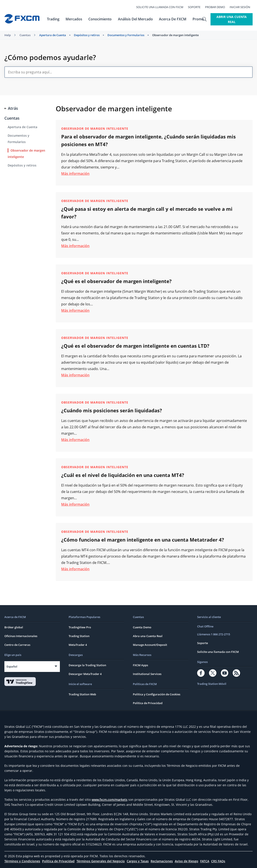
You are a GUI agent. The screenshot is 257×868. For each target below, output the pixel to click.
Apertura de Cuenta (53, 35)
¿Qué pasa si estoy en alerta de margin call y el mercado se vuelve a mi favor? (147, 213)
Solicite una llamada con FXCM (162, 7)
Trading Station (79, 636)
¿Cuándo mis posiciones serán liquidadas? (112, 410)
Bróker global (14, 627)
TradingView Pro (80, 627)
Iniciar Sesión (242, 7)
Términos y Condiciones (22, 861)
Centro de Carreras (17, 645)
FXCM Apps (140, 665)
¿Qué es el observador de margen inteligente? (116, 281)
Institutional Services (147, 674)
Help (8, 35)
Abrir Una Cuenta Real (228, 19)
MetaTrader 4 (78, 645)
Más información (75, 174)
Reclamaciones (162, 861)
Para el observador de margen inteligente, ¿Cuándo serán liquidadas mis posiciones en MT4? (148, 140)
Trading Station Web (82, 694)
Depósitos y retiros (87, 35)
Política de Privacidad (148, 703)
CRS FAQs (218, 861)
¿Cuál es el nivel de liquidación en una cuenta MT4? (123, 475)
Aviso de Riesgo (187, 861)
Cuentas (25, 35)
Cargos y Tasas (138, 861)
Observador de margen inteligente (175, 35)
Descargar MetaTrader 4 (85, 674)
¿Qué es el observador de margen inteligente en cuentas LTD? (135, 346)
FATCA (205, 861)
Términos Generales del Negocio (101, 861)
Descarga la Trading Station (87, 665)
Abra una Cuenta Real (148, 636)
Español (12, 666)
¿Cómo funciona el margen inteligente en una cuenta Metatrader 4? (143, 540)
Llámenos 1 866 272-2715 (214, 634)
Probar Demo (217, 7)
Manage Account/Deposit (150, 645)
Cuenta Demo (142, 627)
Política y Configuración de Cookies (157, 694)
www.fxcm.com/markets (110, 800)
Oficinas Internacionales (21, 636)
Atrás (11, 108)
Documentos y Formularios (126, 35)
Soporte (197, 7)
